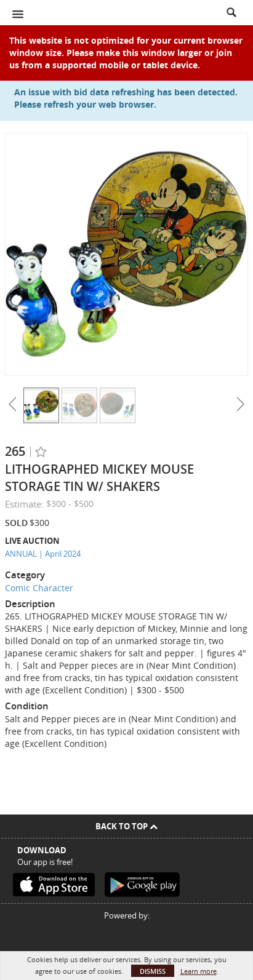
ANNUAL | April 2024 (43, 554)
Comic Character (39, 588)
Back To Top (126, 826)
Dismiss (153, 971)
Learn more (199, 971)
